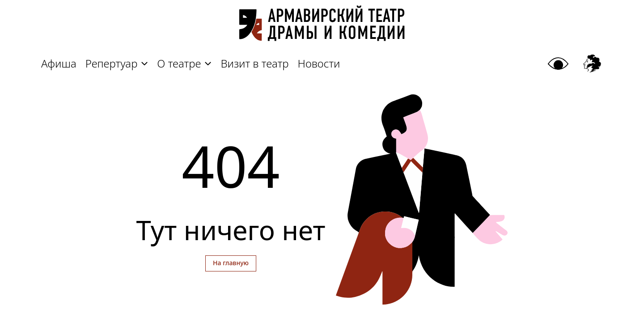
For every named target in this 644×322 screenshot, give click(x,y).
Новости (319, 63)
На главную (231, 263)
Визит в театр (254, 63)
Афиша (59, 63)
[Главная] (322, 28)
